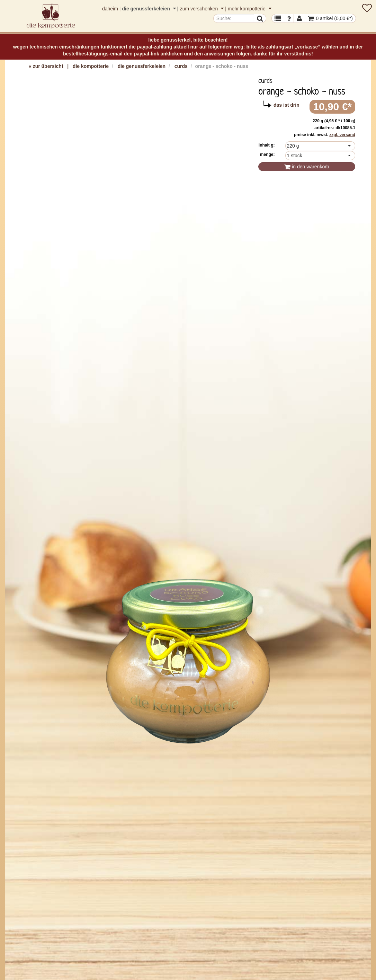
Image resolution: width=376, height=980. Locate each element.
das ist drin (287, 105)
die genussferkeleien (149, 9)
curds (181, 66)
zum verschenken (203, 9)
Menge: (267, 154)
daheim (110, 9)
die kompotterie (91, 66)
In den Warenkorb (307, 167)
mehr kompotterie (250, 9)
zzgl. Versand (342, 135)
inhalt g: (267, 145)
